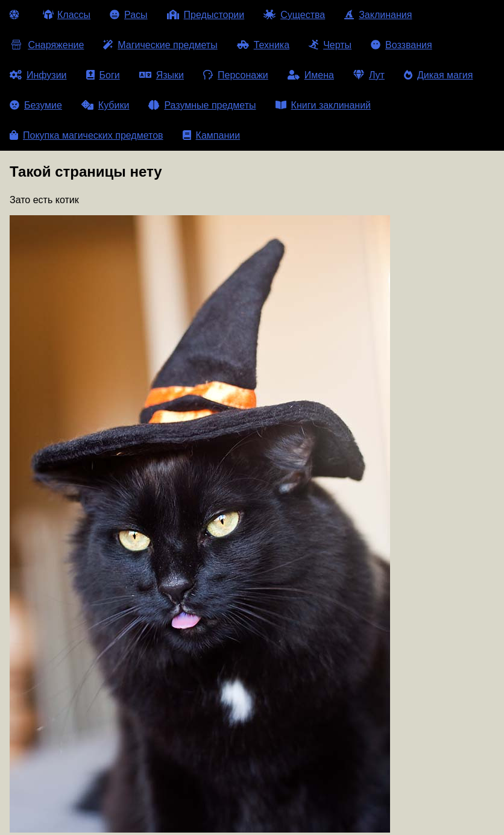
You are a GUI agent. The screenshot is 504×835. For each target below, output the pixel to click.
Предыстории (206, 15)
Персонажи (236, 75)
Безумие (36, 105)
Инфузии (38, 75)
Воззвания (402, 45)
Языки (162, 75)
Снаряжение (47, 45)
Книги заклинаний (323, 105)
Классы (67, 15)
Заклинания (378, 15)
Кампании (212, 135)
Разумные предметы (202, 105)
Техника (263, 45)
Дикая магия (438, 75)
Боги (103, 75)
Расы (129, 15)
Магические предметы (160, 45)
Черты (330, 45)
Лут (369, 75)
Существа (294, 15)
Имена (311, 75)
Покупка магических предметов (87, 135)
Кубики (106, 105)
